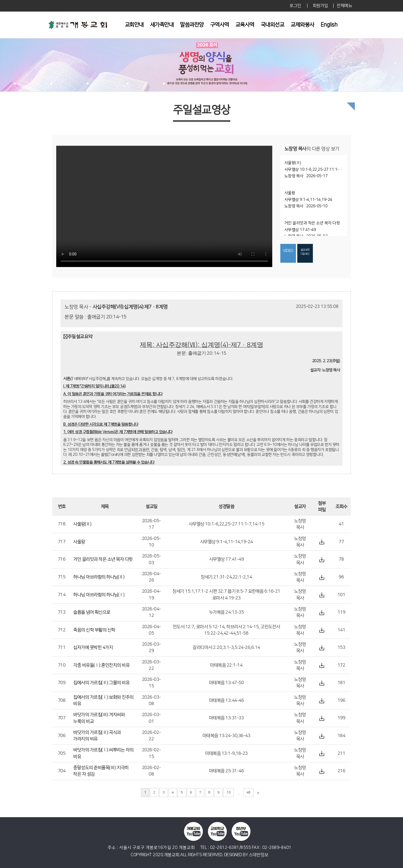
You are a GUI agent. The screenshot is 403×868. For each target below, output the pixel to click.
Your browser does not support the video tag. (164, 206)
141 (342, 630)
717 (62, 542)
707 (62, 718)
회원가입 (320, 6)
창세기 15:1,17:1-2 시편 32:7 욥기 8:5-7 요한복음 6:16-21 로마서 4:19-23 (226, 595)
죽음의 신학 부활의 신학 (94, 630)
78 (341, 559)
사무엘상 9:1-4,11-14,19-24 (226, 542)
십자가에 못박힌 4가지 (93, 648)
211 (342, 753)
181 (342, 683)
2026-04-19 (151, 595)
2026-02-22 (151, 736)
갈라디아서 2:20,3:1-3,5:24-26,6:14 (226, 648)
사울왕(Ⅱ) (82, 524)
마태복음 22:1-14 (226, 665)
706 (62, 736)
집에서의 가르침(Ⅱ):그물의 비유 (101, 683)
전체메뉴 (344, 6)
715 (62, 577)
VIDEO (288, 251)
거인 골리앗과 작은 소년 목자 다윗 (103, 559)
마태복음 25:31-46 (227, 771)
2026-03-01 (151, 718)
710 (62, 665)
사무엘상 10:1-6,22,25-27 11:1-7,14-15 (227, 524)
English (329, 25)
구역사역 (220, 25)
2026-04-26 (151, 577)
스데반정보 (259, 855)
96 (341, 577)
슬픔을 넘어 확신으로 (92, 612)
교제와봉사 (302, 25)
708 (62, 700)
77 (341, 542)
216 (342, 771)
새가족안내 (162, 25)
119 (342, 612)
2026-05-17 (151, 524)
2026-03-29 (151, 648)
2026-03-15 (151, 683)
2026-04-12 (151, 612)
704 (62, 771)
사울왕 (79, 542)
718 (62, 524)
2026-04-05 (151, 630)
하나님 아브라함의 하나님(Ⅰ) (99, 595)
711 (62, 648)
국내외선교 (273, 25)
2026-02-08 (151, 771)
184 (342, 736)
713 (62, 612)
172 (342, 665)
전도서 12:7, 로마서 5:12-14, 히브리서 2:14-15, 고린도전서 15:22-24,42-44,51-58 (226, 630)
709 (62, 683)
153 (342, 648)
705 (62, 753)
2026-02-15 (151, 753)
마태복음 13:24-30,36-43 (227, 736)
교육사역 (245, 25)
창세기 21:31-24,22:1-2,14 (226, 577)
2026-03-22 (151, 665)
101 (342, 595)
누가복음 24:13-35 (227, 612)
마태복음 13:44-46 (227, 700)
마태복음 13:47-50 (227, 683)
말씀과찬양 (192, 25)
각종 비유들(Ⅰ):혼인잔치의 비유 (101, 665)
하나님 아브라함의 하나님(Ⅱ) (99, 577)
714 (62, 595)
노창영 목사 (300, 524)
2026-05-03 (151, 559)
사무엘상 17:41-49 (227, 559)
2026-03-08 (151, 700)
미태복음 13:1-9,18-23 (226, 753)
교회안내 (134, 25)
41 (341, 524)
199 (342, 718)
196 (342, 700)
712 (62, 630)
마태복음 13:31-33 (227, 718)
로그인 (295, 6)
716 (62, 559)
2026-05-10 (151, 542)
